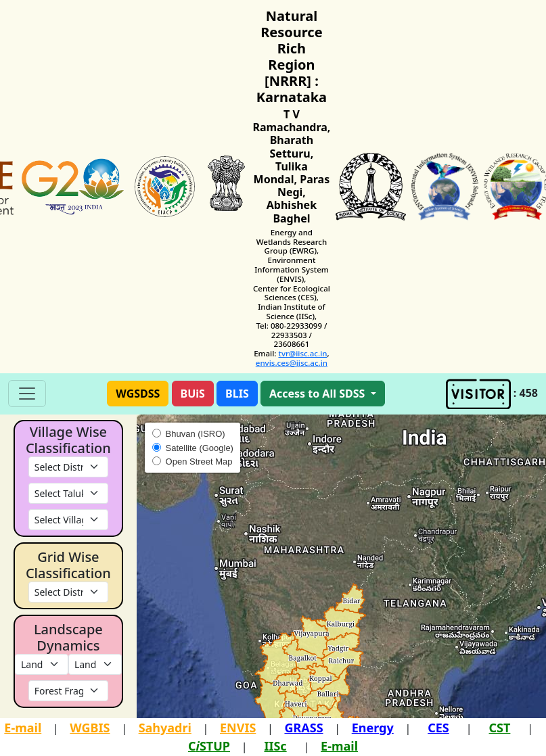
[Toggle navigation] (27, 394)
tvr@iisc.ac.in (302, 353)
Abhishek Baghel (292, 211)
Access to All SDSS (319, 394)
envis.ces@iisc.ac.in (292, 363)
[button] (138, 394)
